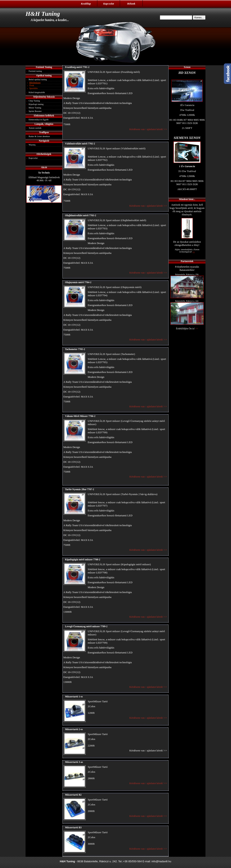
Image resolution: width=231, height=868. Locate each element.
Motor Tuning (35, 108)
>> (197, 329)
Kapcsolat (109, 4)
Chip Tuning (34, 101)
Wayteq (32, 145)
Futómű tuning (35, 71)
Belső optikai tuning (38, 79)
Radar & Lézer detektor (39, 136)
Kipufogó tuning (36, 104)
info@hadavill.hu (161, 861)
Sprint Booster (35, 111)
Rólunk (131, 4)
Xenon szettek (35, 128)
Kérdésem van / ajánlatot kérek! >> (149, 129)
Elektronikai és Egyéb (39, 119)
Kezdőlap (86, 4)
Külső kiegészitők (37, 92)
